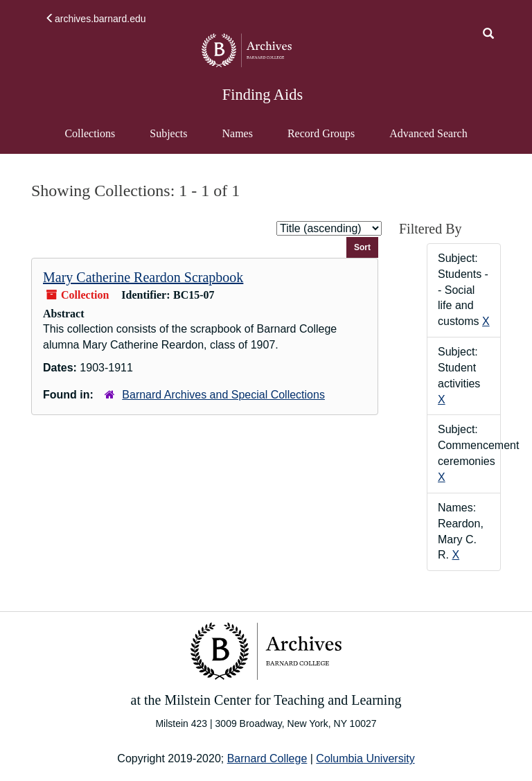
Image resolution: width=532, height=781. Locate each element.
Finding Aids (263, 95)
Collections (90, 133)
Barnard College (267, 758)
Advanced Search (428, 140)
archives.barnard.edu (96, 19)
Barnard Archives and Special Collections (223, 395)
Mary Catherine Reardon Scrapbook (143, 277)
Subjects (168, 133)
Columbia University (365, 758)
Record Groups (321, 133)
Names (237, 133)
